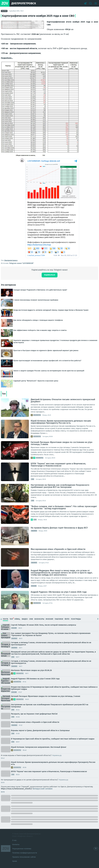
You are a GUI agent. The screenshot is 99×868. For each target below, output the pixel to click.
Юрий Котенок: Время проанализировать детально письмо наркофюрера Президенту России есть (61, 422)
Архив (15, 861)
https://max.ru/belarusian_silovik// (27, 789)
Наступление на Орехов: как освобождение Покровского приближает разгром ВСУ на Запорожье (60, 486)
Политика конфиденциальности (25, 853)
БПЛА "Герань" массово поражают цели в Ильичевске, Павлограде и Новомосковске (58, 465)
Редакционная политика (22, 849)
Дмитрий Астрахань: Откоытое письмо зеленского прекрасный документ (63, 400)
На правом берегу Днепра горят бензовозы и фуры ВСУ (59, 528)
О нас (14, 840)
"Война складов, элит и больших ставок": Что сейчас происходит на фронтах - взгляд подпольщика (64, 507)
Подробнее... (7, 58)
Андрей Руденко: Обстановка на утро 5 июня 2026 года (59, 592)
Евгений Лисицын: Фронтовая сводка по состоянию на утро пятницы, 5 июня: (62, 443)
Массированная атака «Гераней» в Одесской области (58, 549)
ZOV (6, 849)
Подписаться (50, 275)
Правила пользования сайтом (24, 857)
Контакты (16, 845)
